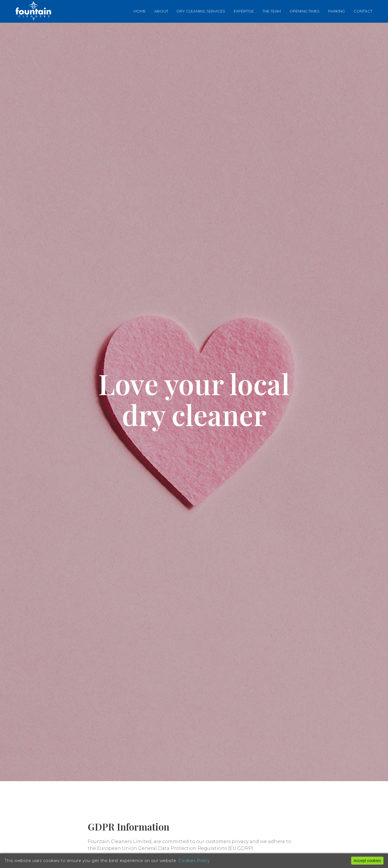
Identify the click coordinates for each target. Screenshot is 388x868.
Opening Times (305, 11)
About (161, 11)
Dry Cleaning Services (201, 11)
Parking (337, 11)
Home (140, 11)
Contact (363, 11)
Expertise (244, 11)
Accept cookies (367, 861)
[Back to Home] (33, 11)
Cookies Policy (194, 861)
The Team (272, 11)
